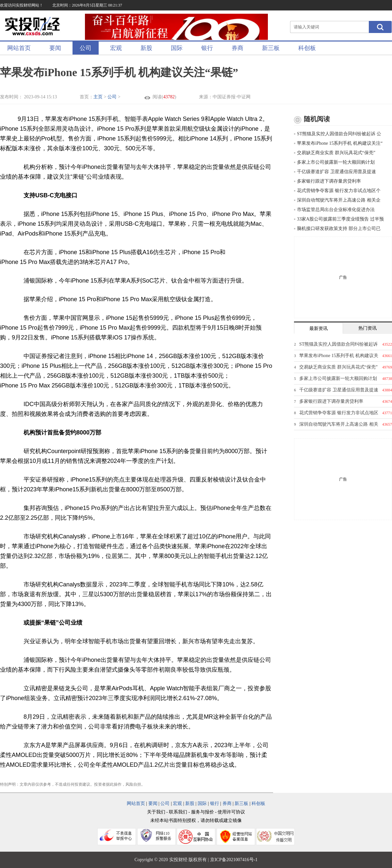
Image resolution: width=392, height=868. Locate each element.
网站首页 (19, 48)
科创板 (307, 48)
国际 (177, 48)
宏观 (116, 48)
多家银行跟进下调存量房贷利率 (327, 181)
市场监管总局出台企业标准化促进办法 (334, 210)
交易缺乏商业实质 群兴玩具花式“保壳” (335, 153)
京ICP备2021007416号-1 (234, 860)
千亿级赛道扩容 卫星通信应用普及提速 (335, 172)
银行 (207, 48)
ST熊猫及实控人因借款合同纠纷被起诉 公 (338, 134)
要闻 (55, 48)
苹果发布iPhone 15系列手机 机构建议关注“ (338, 143)
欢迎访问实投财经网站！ (22, 5)
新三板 (271, 48)
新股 (146, 48)
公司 (86, 48)
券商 (237, 48)
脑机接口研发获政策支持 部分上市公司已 (337, 229)
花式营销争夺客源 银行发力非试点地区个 (337, 191)
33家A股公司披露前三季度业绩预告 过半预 (339, 219)
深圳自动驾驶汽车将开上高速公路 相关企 (337, 200)
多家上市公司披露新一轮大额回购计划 (334, 162)
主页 (98, 97)
